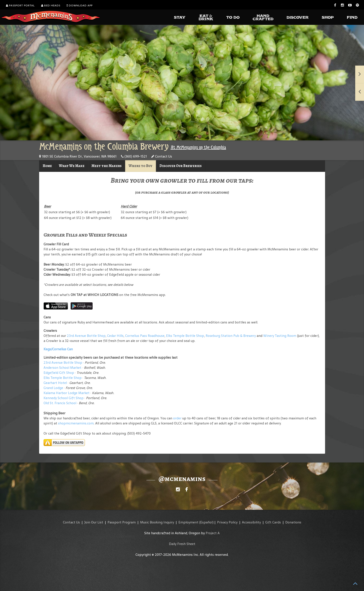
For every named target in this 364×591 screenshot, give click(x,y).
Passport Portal (20, 6)
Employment (188, 522)
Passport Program (122, 522)
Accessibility (251, 522)
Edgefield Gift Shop (59, 373)
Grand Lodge (53, 388)
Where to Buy (141, 166)
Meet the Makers (107, 166)
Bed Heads (51, 6)
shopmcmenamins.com (76, 423)
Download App (80, 6)
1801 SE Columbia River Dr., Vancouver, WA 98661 (78, 156)
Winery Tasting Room (280, 336)
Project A (213, 533)
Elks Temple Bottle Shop (185, 336)
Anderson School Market (62, 368)
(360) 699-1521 (134, 156)
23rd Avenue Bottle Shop (86, 336)
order (177, 418)
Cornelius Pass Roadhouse (145, 336)
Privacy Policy (227, 522)
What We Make (72, 166)
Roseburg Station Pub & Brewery (231, 336)
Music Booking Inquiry (157, 522)
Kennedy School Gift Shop (64, 398)
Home (47, 166)
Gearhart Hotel (55, 383)
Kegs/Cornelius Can (58, 349)
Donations (293, 522)
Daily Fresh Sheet (182, 544)
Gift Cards (273, 522)
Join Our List (94, 522)
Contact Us (162, 156)
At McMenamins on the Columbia (198, 147)
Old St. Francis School (60, 403)
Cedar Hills (115, 336)
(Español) (206, 522)
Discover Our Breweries (181, 166)
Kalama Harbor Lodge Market (67, 393)
